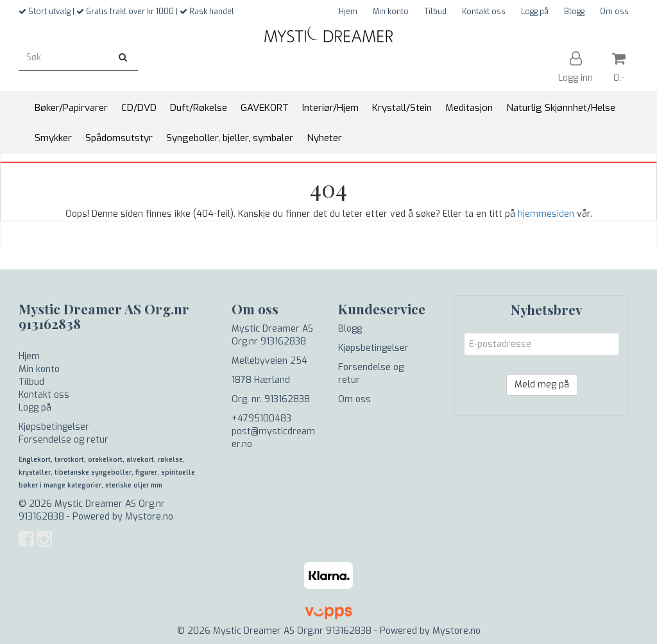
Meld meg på (542, 385)
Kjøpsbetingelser (54, 427)
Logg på (535, 12)
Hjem (348, 12)
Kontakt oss (484, 12)
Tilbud (435, 12)
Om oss (614, 12)
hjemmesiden (546, 214)
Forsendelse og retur (64, 440)
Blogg (574, 12)
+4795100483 (261, 419)
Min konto (391, 12)
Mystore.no (149, 517)
